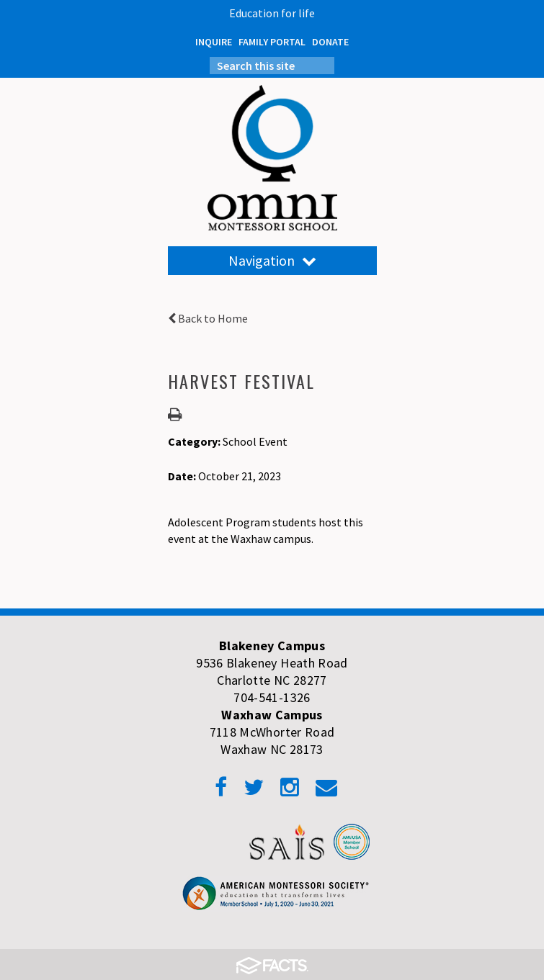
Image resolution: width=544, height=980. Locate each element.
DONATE (330, 42)
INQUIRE (214, 42)
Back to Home (208, 318)
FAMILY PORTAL (272, 42)
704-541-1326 (272, 697)
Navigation (272, 260)
